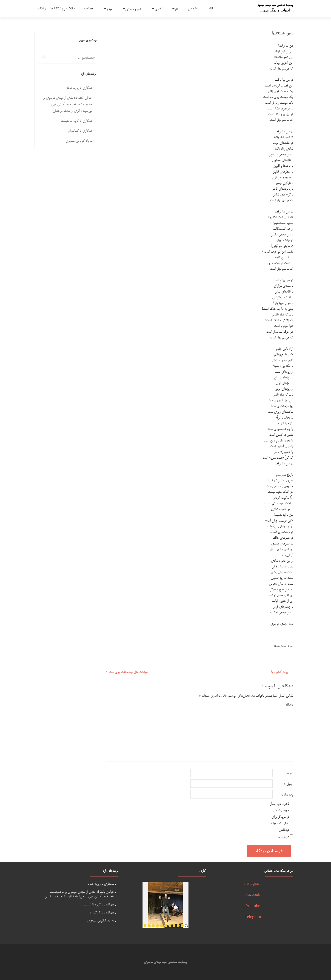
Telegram (253, 917)
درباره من (194, 9)
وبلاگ (42, 9)
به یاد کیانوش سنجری (79, 141)
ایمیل (288, 784)
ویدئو (109, 9)
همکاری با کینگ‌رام (80, 131)
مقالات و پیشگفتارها (63, 9)
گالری (158, 9)
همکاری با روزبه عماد (79, 88)
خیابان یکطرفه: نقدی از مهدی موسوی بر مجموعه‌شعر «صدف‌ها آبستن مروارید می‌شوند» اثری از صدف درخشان (68, 104)
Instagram (253, 884)
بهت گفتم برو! (282, 672)
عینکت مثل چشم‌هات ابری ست (126, 672)
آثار (177, 9)
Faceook (253, 895)
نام (290, 773)
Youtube (253, 906)
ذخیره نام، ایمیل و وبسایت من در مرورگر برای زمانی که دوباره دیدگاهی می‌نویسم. (279, 820)
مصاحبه (88, 9)
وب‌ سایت (287, 795)
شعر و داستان (133, 9)
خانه (211, 9)
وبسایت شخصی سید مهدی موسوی (275, 5)
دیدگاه (289, 705)
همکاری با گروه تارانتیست (77, 121)
